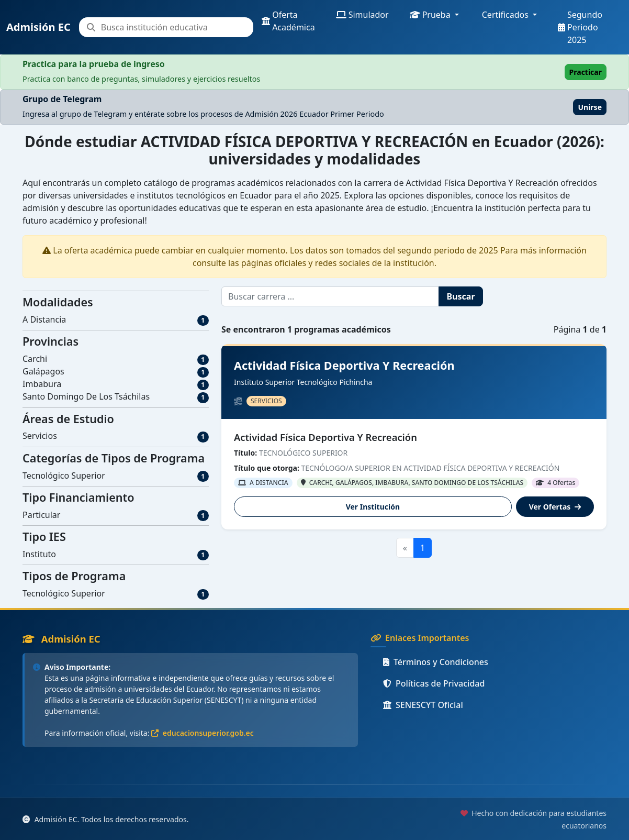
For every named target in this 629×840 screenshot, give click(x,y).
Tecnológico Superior (64, 476)
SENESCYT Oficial (423, 705)
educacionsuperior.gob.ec (203, 733)
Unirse (590, 107)
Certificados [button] (505, 15)
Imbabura (42, 384)
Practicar (586, 72)
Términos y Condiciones (436, 662)
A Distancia (44, 319)
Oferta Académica (288, 21)
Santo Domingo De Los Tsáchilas (86, 396)
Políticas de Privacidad (434, 683)
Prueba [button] (430, 15)
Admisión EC (38, 27)
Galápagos (43, 371)
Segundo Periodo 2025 (580, 27)
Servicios (40, 436)
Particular (41, 515)
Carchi (35, 359)
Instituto (39, 554)
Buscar (461, 296)
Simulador (362, 15)
